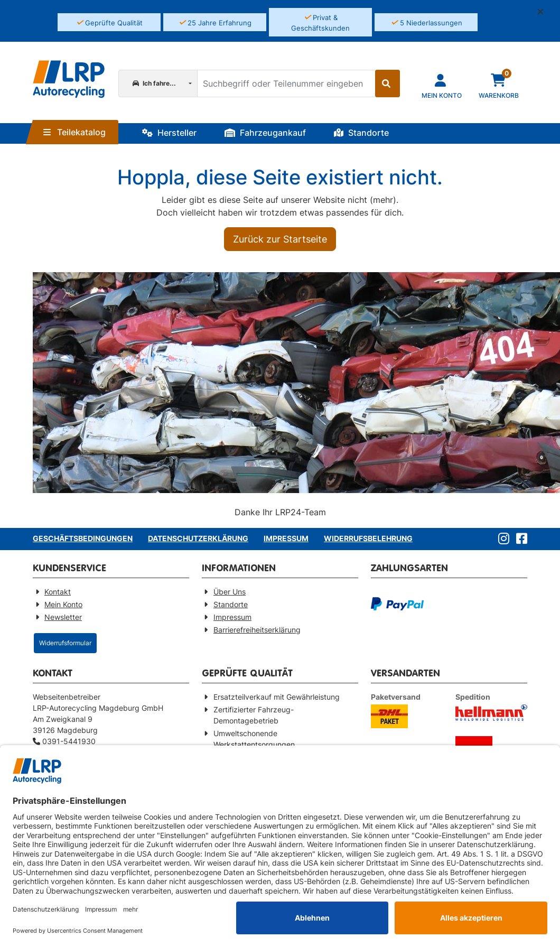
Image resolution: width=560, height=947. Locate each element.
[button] (545, 12)
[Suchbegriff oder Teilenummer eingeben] (286, 83)
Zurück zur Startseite (280, 239)
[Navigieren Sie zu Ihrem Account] (442, 85)
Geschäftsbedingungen (83, 538)
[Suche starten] (388, 83)
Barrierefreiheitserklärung (257, 630)
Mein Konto (63, 604)
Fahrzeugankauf (265, 133)
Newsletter (63, 617)
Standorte (361, 133)
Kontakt (58, 592)
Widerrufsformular (65, 643)
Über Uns (230, 592)
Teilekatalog (74, 132)
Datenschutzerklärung (198, 538)
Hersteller (169, 133)
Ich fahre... (154, 83)
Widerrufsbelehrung (368, 538)
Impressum (286, 538)
